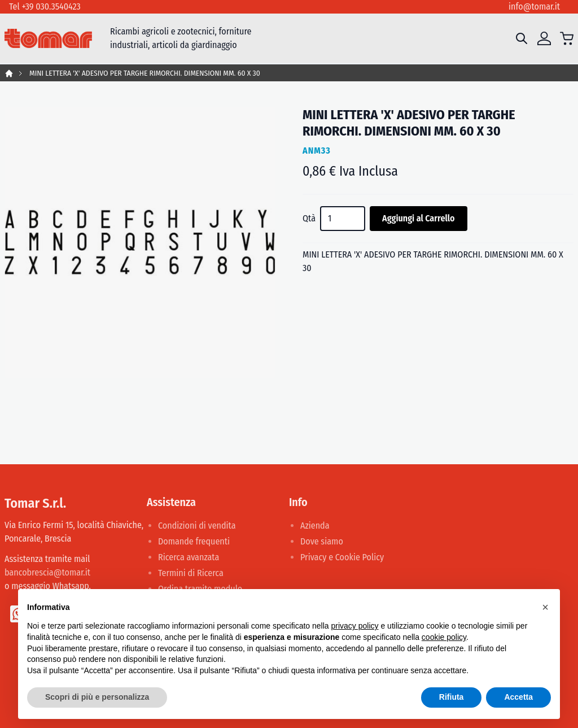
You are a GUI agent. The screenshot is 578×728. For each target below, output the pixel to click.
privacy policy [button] (355, 626)
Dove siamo (322, 541)
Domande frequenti (194, 541)
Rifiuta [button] (452, 697)
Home (9, 73)
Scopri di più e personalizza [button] (97, 697)
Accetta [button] (518, 697)
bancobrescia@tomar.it (47, 572)
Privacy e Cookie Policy (342, 557)
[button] (545, 607)
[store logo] (48, 39)
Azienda (315, 526)
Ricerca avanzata (189, 557)
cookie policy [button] (444, 637)
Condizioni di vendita (197, 526)
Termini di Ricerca (191, 573)
